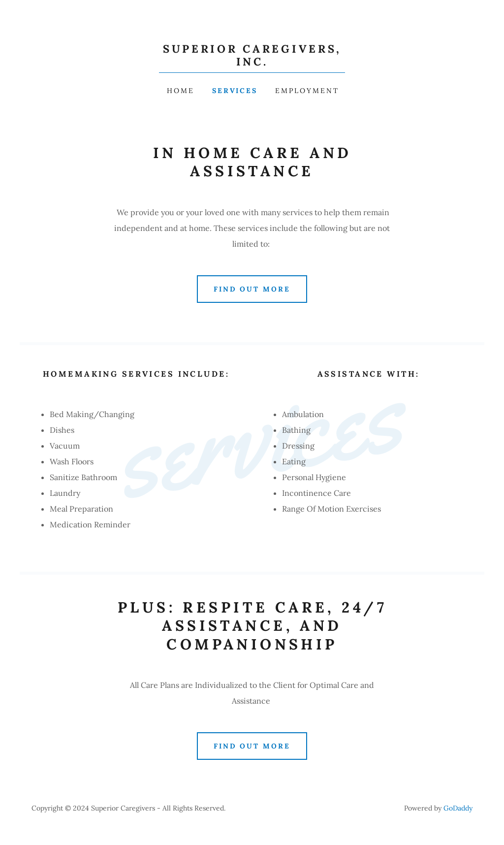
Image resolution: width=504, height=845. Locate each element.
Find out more (252, 289)
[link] (252, 63)
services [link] (235, 91)
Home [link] (181, 91)
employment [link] (307, 91)
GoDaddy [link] (458, 808)
